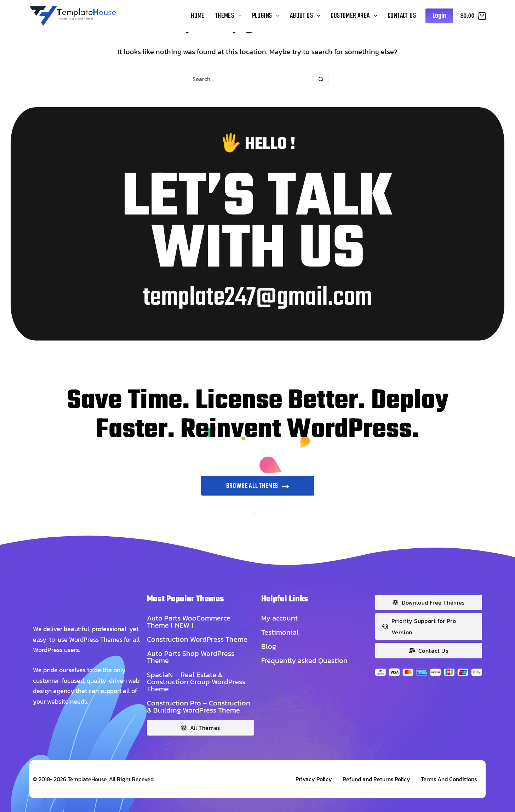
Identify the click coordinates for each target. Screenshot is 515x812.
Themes (230, 16)
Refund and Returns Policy (376, 779)
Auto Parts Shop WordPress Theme (191, 657)
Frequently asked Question (304, 661)
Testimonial (280, 632)
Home (198, 16)
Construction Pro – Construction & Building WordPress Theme (199, 707)
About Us (306, 16)
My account (279, 618)
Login (439, 16)
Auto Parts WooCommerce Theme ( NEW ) (189, 622)
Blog (269, 646)
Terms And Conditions (449, 779)
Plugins (267, 16)
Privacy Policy (314, 779)
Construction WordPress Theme (197, 639)
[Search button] (321, 79)
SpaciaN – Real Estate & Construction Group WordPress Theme (196, 682)
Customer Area (355, 16)
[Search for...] (251, 79)
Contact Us (402, 16)
